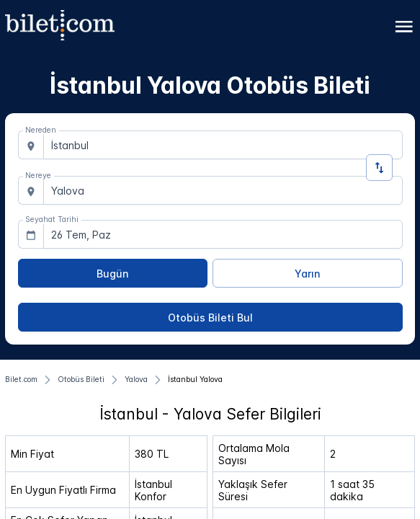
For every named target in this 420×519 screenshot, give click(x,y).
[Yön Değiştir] (379, 168)
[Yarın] (308, 273)
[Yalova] (136, 380)
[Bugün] (113, 273)
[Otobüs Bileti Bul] (210, 317)
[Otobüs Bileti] (81, 380)
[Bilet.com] (21, 380)
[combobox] (223, 145)
